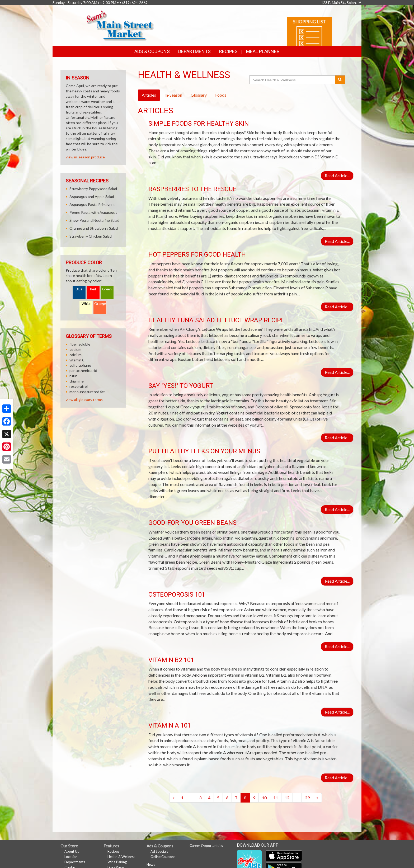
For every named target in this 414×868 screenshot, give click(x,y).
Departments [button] (194, 51)
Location (71, 857)
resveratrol (79, 386)
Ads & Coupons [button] (152, 51)
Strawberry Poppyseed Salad (93, 189)
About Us (72, 851)
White (86, 304)
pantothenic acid (83, 371)
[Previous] (174, 798)
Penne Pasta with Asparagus (93, 212)
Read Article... (337, 175)
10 (264, 798)
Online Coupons (163, 857)
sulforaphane (80, 365)
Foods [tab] (221, 95)
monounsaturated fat (87, 392)
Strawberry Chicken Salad (91, 236)
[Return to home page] (120, 25)
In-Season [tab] (173, 95)
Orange (100, 304)
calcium (76, 355)
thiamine (77, 381)
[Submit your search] (340, 80)
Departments (75, 862)
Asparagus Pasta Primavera (92, 204)
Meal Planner (263, 51)
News (151, 865)
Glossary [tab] (199, 95)
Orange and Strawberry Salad (94, 228)
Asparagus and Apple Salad (92, 197)
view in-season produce (85, 157)
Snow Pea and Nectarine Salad (94, 220)
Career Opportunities (206, 846)
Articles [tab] (149, 95)
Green (107, 289)
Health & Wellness (121, 857)
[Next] (317, 798)
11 (276, 798)
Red (93, 289)
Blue (79, 289)
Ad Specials (159, 851)
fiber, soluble (80, 344)
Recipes (228, 51)
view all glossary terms (84, 400)
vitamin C (77, 360)
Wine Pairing (117, 862)
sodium (75, 349)
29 (307, 798)
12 (287, 798)
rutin (73, 376)
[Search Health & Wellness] (293, 80)
